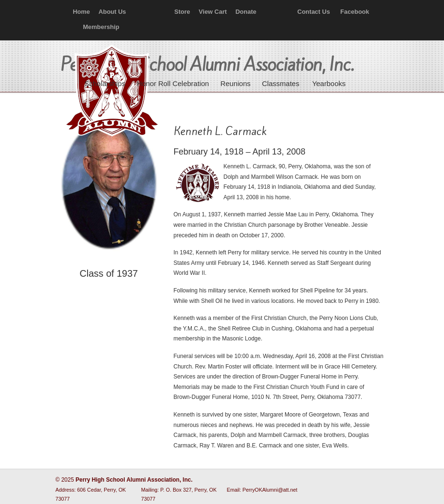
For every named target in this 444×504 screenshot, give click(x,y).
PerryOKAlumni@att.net (270, 490)
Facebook (355, 12)
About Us (112, 12)
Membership (101, 27)
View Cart (213, 12)
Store (182, 12)
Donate (246, 12)
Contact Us (314, 12)
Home (81, 12)
